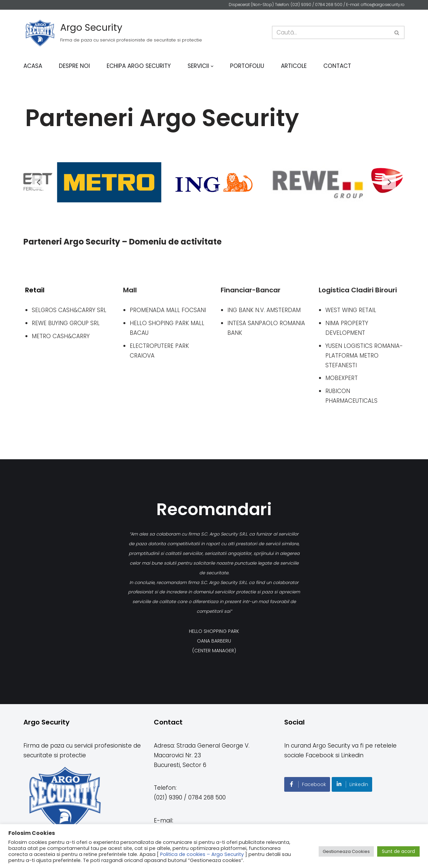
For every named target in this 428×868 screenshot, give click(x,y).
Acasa (33, 66)
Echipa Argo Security (139, 66)
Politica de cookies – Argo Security (202, 854)
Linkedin (352, 784)
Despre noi (74, 66)
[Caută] (331, 32)
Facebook (307, 784)
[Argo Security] (113, 32)
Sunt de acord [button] (398, 851)
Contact (338, 66)
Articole (294, 66)
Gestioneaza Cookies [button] (346, 851)
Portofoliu (247, 66)
